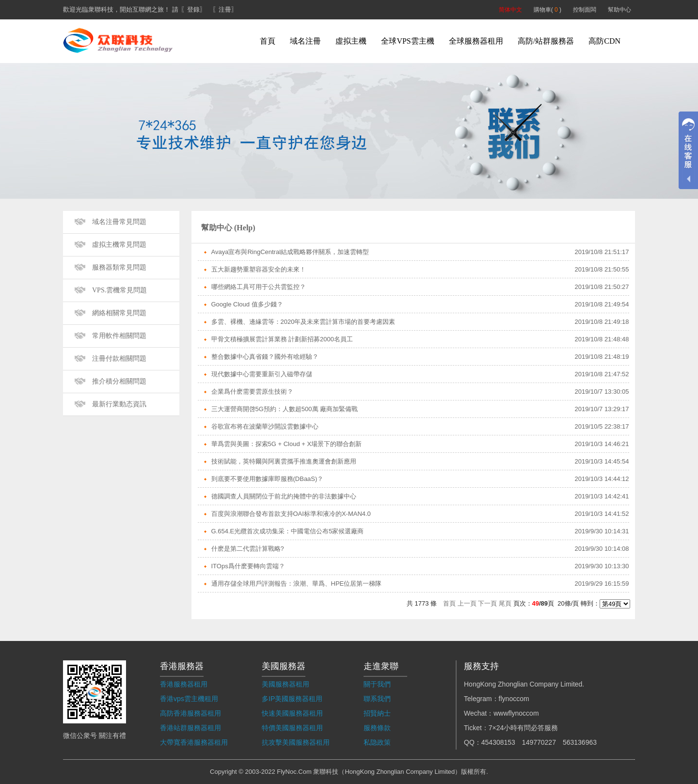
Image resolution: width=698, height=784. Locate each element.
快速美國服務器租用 (292, 713)
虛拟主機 (351, 41)
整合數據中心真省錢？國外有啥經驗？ (265, 357)
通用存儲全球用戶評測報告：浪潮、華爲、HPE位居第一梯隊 (297, 584)
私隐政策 (377, 742)
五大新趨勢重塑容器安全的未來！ (259, 269)
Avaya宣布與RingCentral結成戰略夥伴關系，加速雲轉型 (290, 252)
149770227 (539, 742)
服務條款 (377, 728)
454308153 (498, 742)
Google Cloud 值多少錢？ (247, 304)
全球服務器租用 (476, 41)
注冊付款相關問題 (119, 359)
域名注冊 (305, 41)
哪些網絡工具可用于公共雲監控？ (259, 287)
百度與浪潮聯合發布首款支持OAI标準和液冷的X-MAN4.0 (291, 514)
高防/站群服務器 (546, 41)
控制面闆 (585, 10)
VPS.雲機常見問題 (119, 290)
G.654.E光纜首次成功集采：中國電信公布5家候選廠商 (288, 531)
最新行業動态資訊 (119, 404)
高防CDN (604, 41)
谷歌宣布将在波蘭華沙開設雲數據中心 (265, 426)
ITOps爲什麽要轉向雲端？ (248, 566)
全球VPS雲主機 (407, 41)
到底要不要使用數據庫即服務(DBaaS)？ (268, 479)
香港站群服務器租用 (190, 728)
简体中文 (510, 10)
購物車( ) (547, 10)
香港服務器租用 (184, 684)
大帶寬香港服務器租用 (194, 742)
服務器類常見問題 (119, 267)
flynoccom (514, 699)
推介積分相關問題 (119, 381)
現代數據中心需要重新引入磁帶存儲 (262, 374)
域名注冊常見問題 (119, 222)
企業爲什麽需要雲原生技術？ (252, 392)
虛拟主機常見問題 (119, 245)
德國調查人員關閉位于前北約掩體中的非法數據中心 (284, 496)
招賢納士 (377, 713)
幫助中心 (619, 10)
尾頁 (505, 603)
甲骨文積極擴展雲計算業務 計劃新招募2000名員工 (282, 339)
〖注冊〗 (225, 9)
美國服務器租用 (286, 684)
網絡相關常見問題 (119, 313)
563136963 (580, 742)
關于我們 (377, 684)
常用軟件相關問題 (119, 336)
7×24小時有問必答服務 (523, 728)
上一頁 (467, 603)
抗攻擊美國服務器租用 (296, 742)
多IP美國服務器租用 (292, 699)
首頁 (268, 41)
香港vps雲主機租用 (189, 699)
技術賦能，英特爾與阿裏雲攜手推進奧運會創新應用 (284, 461)
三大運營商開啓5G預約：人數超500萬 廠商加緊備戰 (285, 409)
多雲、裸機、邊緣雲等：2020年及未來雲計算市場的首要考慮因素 (303, 322)
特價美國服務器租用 (292, 728)
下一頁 (487, 603)
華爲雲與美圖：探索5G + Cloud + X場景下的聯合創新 (287, 444)
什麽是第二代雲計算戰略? (248, 549)
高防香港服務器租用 (190, 713)
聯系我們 (377, 699)
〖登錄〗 (193, 9)
